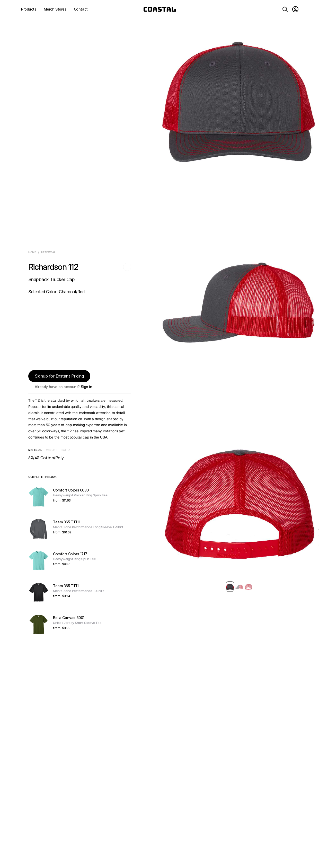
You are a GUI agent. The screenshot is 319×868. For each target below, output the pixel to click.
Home (32, 252)
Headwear (48, 252)
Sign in (87, 387)
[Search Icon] (285, 9)
